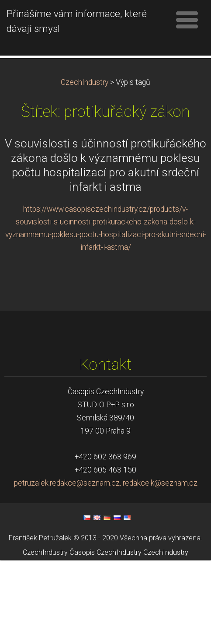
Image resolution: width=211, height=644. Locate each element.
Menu (187, 20)
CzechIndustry (85, 166)
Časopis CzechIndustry (105, 636)
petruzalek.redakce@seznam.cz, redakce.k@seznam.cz (106, 567)
